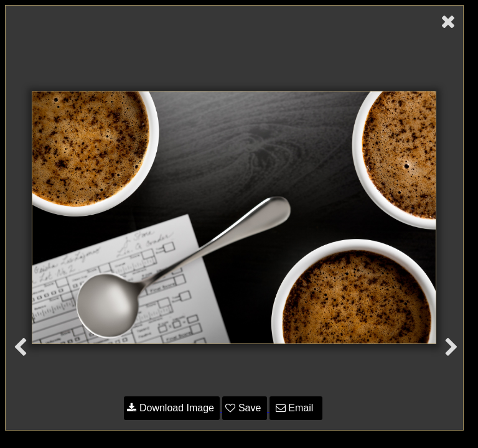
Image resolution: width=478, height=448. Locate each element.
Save (244, 408)
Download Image (172, 408)
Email (296, 408)
